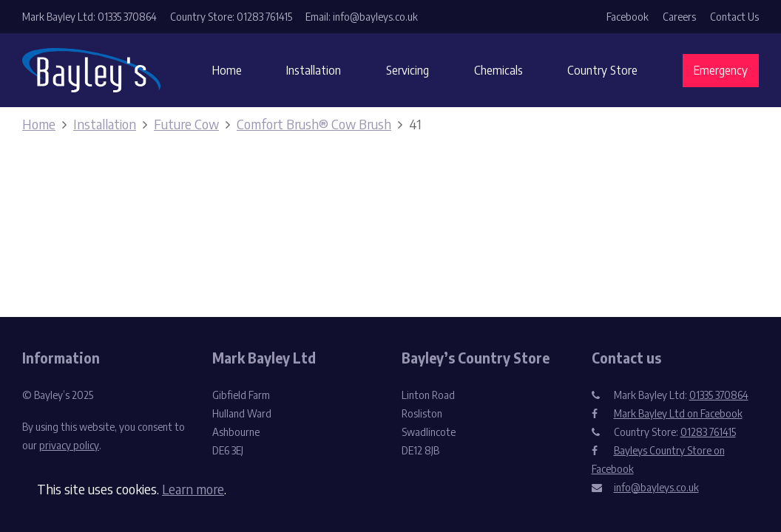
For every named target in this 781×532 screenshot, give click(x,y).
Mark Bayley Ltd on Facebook (678, 413)
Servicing (408, 70)
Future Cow (186, 124)
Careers (679, 17)
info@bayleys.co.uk (656, 487)
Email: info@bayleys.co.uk (362, 17)
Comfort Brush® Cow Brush (314, 124)
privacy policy (69, 445)
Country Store (602, 70)
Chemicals (498, 70)
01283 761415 (708, 432)
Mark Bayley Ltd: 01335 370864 (89, 17)
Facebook (628, 17)
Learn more (193, 489)
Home (227, 70)
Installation (314, 70)
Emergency (721, 70)
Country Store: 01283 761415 (231, 17)
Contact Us (734, 17)
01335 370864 (719, 395)
